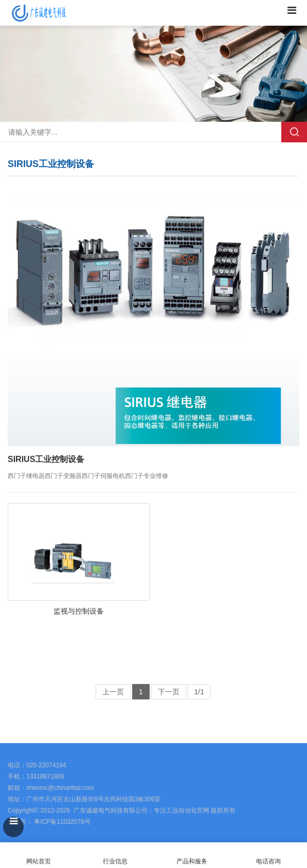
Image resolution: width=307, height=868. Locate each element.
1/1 (199, 692)
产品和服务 (192, 861)
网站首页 (38, 855)
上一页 (113, 692)
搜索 (294, 132)
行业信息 (115, 861)
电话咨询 (269, 855)
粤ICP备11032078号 (61, 822)
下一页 (169, 692)
